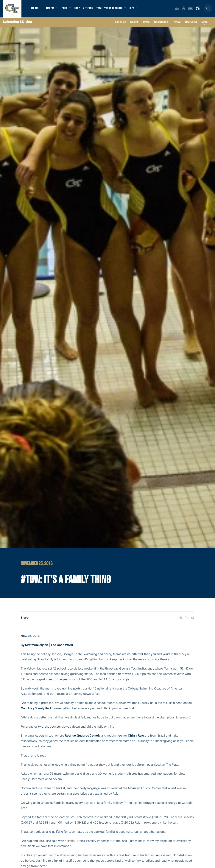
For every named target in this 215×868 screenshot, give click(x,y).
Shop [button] (80, 9)
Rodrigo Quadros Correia (82, 738)
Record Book (162, 25)
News (177, 25)
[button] (208, 10)
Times (146, 25)
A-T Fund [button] (92, 9)
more (204, 25)
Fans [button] (67, 9)
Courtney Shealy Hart (36, 711)
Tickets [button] (52, 9)
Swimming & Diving (17, 24)
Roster (134, 25)
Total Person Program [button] (113, 9)
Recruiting (191, 25)
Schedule (120, 25)
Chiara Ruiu (136, 738)
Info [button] (137, 9)
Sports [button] (35, 9)
